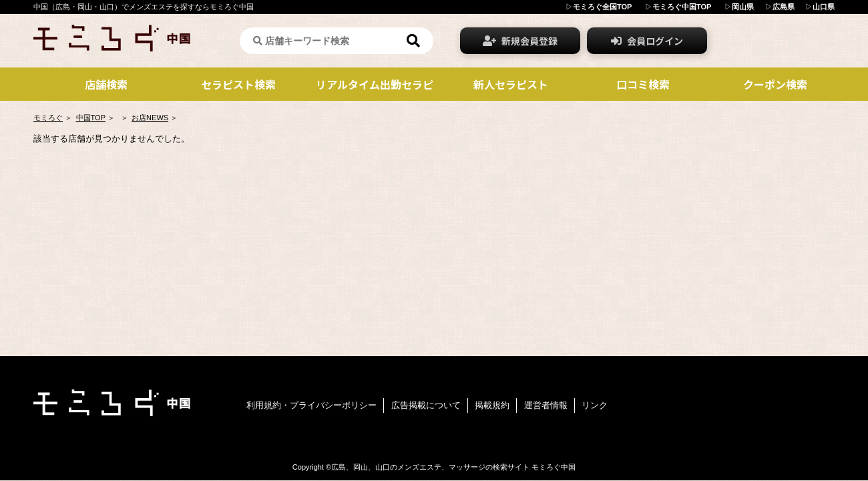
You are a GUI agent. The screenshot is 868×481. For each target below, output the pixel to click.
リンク (595, 405)
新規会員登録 (520, 41)
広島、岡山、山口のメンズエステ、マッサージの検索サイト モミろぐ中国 (453, 467)
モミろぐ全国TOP (602, 7)
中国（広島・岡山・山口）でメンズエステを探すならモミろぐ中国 (144, 7)
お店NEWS (150, 118)
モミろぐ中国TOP (682, 7)
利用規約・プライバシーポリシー (311, 405)
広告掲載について (426, 405)
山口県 (824, 7)
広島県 (784, 7)
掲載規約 (492, 405)
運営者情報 (546, 405)
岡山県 (743, 7)
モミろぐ (48, 118)
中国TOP (91, 118)
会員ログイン (647, 41)
